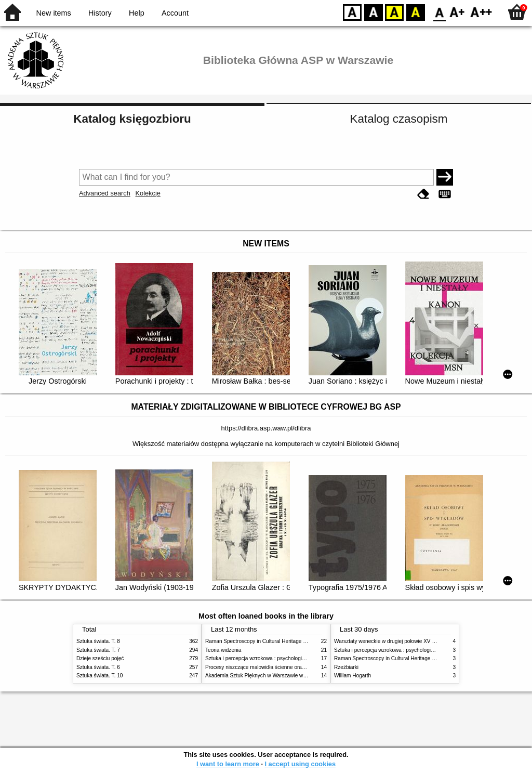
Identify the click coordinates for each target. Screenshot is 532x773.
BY (415, 12)
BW (374, 12)
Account (175, 13)
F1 (457, 12)
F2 (481, 12)
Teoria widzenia (223, 650)
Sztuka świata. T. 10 (99, 676)
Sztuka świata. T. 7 (98, 650)
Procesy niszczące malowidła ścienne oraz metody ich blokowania (282, 667)
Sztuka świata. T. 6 (98, 667)
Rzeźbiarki (346, 667)
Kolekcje (148, 193)
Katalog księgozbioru (132, 119)
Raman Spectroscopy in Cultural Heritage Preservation (269, 641)
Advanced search (105, 193)
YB (394, 12)
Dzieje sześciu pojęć (100, 658)
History (100, 13)
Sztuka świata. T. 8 (98, 641)
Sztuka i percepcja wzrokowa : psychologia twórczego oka (272, 658)
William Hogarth (353, 676)
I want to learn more (228, 764)
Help (137, 13)
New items (54, 13)
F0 (439, 12)
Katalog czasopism (399, 119)
